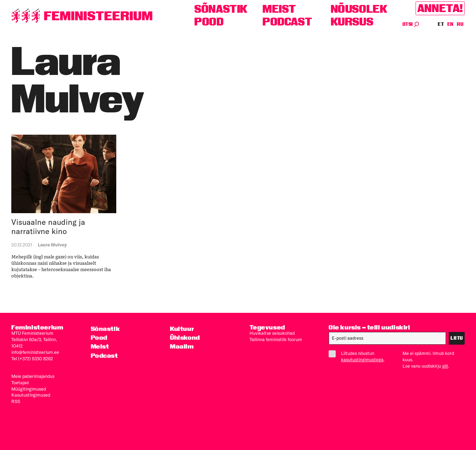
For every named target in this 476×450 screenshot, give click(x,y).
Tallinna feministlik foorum (276, 339)
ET (441, 24)
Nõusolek (359, 9)
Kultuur (182, 329)
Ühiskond (185, 337)
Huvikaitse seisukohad (272, 333)
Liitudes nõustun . (359, 356)
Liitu (457, 338)
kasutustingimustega (362, 360)
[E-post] (387, 338)
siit (445, 366)
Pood (209, 22)
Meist (279, 9)
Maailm (182, 346)
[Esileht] (82, 16)
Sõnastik (221, 9)
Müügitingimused (29, 389)
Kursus (352, 22)
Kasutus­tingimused (31, 395)
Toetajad (20, 382)
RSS (16, 401)
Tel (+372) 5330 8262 (32, 358)
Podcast (287, 22)
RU (460, 24)
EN (451, 24)
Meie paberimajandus (33, 376)
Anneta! (440, 8)
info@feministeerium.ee (35, 352)
